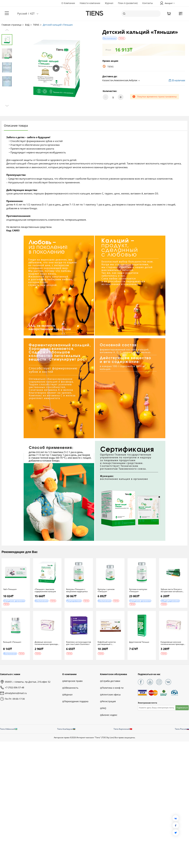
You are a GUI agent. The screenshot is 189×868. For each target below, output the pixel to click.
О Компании (68, 3)
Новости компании (90, 3)
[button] (122, 81)
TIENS (37, 25)
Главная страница (13, 25)
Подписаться (182, 708)
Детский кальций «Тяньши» (58, 25)
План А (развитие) (128, 3)
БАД (29, 25)
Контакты (148, 3)
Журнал (109, 3)
